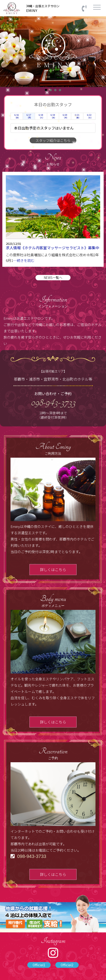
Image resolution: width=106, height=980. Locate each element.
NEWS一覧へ (53, 277)
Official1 (39, 965)
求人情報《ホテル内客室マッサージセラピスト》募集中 (53, 248)
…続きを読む (24, 260)
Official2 (67, 965)
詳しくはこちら (53, 569)
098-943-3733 (53, 402)
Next (100, 52)
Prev (6, 52)
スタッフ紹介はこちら (53, 140)
